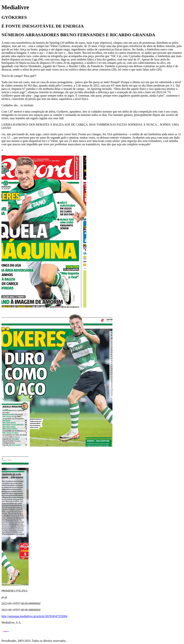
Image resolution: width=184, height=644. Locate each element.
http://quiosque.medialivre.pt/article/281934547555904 (34, 616)
